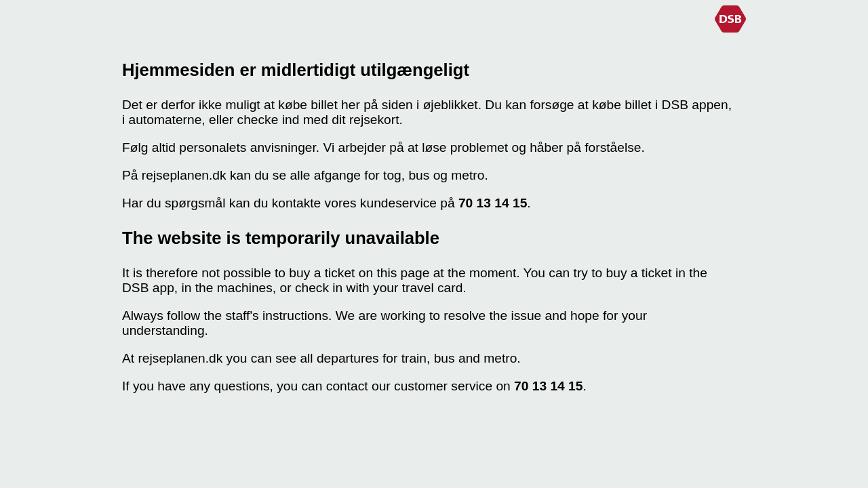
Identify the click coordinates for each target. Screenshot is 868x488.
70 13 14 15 (493, 203)
